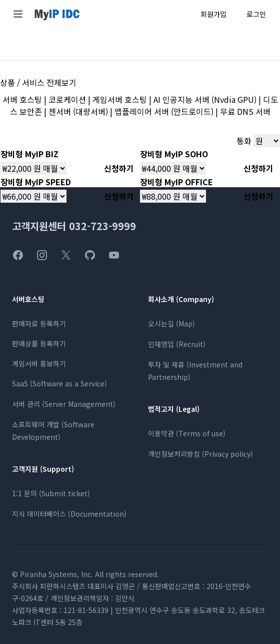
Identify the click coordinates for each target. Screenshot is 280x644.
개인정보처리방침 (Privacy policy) (200, 454)
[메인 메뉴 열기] (18, 14)
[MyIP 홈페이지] (57, 14)
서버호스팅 (28, 299)
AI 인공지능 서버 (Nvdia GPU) (205, 99)
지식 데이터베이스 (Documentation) (69, 514)
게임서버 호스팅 (120, 99)
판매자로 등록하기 (39, 323)
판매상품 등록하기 (39, 343)
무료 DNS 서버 (245, 111)
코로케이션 (67, 99)
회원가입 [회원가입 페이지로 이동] (213, 14)
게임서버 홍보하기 (39, 363)
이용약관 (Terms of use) (187, 433)
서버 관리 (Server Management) (64, 404)
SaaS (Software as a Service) (59, 383)
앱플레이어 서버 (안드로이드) (164, 111)
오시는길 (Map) (171, 323)
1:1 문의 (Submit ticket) (51, 493)
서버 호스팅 (22, 99)
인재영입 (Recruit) (177, 344)
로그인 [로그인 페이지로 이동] (256, 14)
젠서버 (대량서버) (78, 111)
